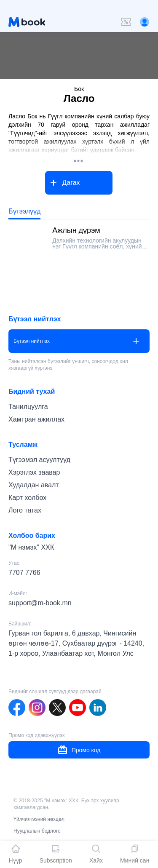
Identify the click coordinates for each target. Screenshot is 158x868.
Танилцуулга (28, 407)
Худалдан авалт (34, 485)
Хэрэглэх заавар (34, 472)
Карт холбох (27, 498)
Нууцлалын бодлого (37, 831)
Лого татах (25, 510)
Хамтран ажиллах (36, 419)
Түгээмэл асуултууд (39, 460)
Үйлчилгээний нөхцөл (39, 819)
